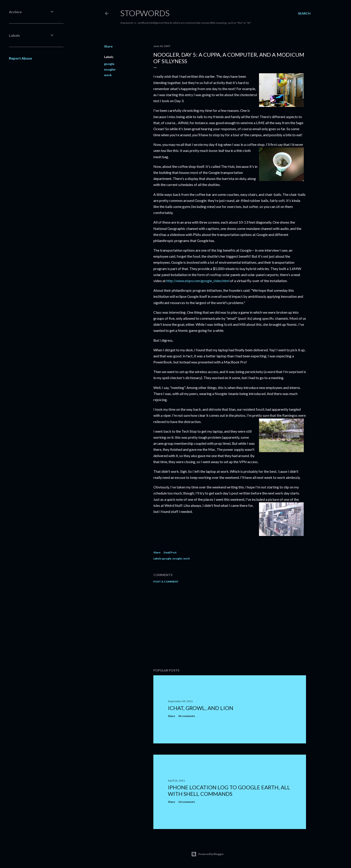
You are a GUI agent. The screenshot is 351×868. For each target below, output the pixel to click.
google (109, 64)
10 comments (187, 802)
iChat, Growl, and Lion (201, 708)
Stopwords (145, 13)
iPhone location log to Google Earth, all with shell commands (229, 790)
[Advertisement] (230, 626)
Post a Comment (166, 582)
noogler (110, 69)
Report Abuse (20, 58)
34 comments (187, 716)
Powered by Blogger (207, 854)
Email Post (170, 552)
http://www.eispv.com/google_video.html (198, 281)
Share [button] (108, 46)
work (108, 75)
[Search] (304, 13)
